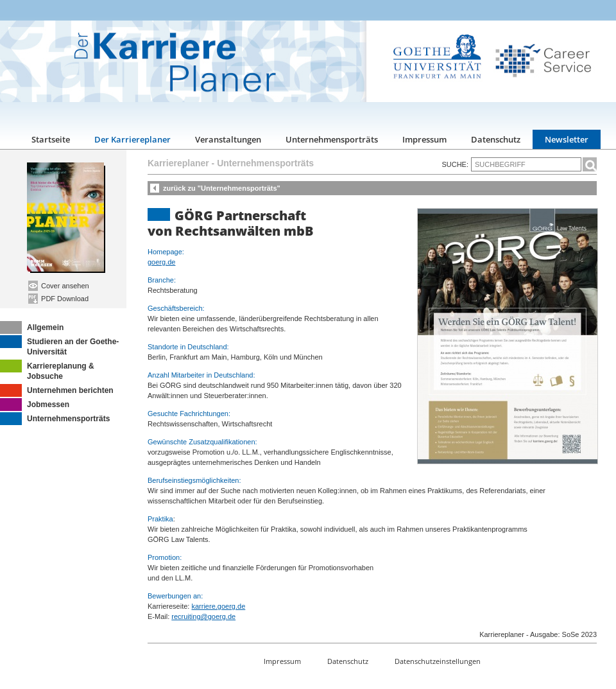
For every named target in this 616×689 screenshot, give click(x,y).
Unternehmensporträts (332, 139)
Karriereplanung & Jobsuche (47, 370)
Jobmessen (35, 405)
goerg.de (161, 262)
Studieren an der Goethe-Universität (59, 346)
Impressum (424, 139)
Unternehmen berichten (57, 390)
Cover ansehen (59, 286)
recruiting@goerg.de (203, 616)
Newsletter (567, 139)
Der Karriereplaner (133, 139)
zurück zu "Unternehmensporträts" (222, 188)
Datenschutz (496, 139)
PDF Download (58, 299)
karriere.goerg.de (218, 606)
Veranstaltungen (228, 139)
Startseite (51, 139)
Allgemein (32, 327)
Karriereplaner (178, 163)
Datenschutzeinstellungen (438, 661)
